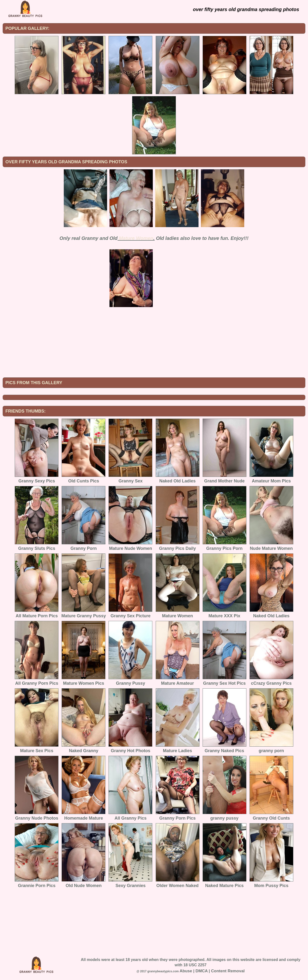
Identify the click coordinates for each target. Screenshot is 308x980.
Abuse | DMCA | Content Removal (212, 971)
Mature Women (136, 238)
